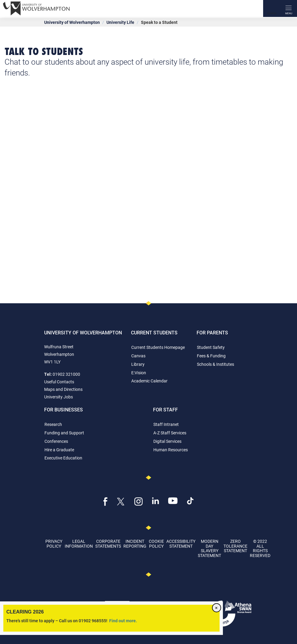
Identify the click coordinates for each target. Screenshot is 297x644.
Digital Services (167, 441)
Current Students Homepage (158, 347)
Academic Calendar (149, 381)
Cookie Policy (156, 543)
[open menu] (289, 8)
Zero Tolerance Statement (235, 546)
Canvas (138, 356)
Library (138, 364)
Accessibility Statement (181, 543)
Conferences (56, 441)
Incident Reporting (135, 543)
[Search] (272, 8)
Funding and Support (64, 433)
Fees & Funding (211, 356)
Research (53, 424)
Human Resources (171, 450)
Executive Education (63, 458)
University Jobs (59, 397)
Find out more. (123, 621)
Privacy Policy (54, 543)
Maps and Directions (63, 389)
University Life (120, 22)
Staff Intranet (166, 424)
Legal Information (79, 543)
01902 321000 (66, 374)
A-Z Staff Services (170, 433)
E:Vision (139, 373)
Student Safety (211, 347)
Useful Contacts (59, 382)
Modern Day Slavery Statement (209, 548)
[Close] (217, 608)
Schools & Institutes (215, 364)
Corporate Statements (108, 543)
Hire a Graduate (59, 450)
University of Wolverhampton (72, 22)
